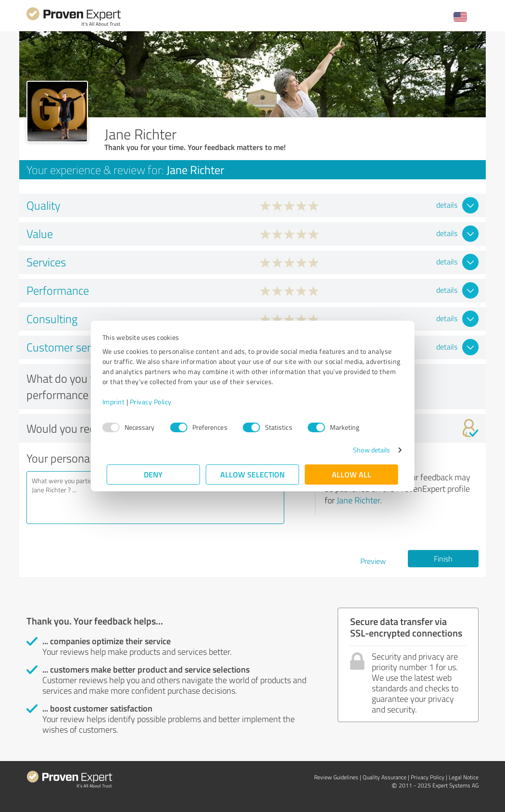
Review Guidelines (336, 777)
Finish (443, 559)
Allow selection (252, 474)
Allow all (352, 474)
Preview (373, 561)
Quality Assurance (385, 777)
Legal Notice (464, 777)
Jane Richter (358, 500)
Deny (154, 474)
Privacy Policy (155, 402)
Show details (367, 450)
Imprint (118, 402)
